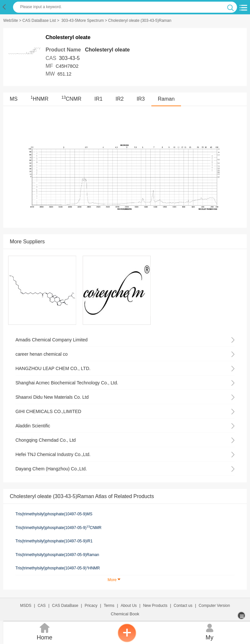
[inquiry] (127, 641)
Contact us (183, 606)
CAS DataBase (65, 606)
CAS (42, 606)
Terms (109, 606)
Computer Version (214, 606)
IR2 (120, 99)
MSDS (26, 606)
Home (44, 631)
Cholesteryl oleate (107, 50)
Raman (166, 99)
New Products (155, 606)
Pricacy (91, 606)
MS (14, 99)
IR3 (141, 99)
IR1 (98, 99)
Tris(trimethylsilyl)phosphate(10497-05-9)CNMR (58, 527)
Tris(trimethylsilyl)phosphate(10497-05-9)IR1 (54, 541)
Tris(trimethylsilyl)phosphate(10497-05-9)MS (54, 514)
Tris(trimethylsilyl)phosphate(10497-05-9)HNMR (57, 568)
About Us (129, 606)
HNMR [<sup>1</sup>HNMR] (40, 99)
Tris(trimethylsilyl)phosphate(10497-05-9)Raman (57, 555)
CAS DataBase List (39, 21)
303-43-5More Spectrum (83, 21)
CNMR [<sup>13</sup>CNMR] (71, 99)
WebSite (11, 21)
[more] (242, 615)
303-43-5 (69, 58)
